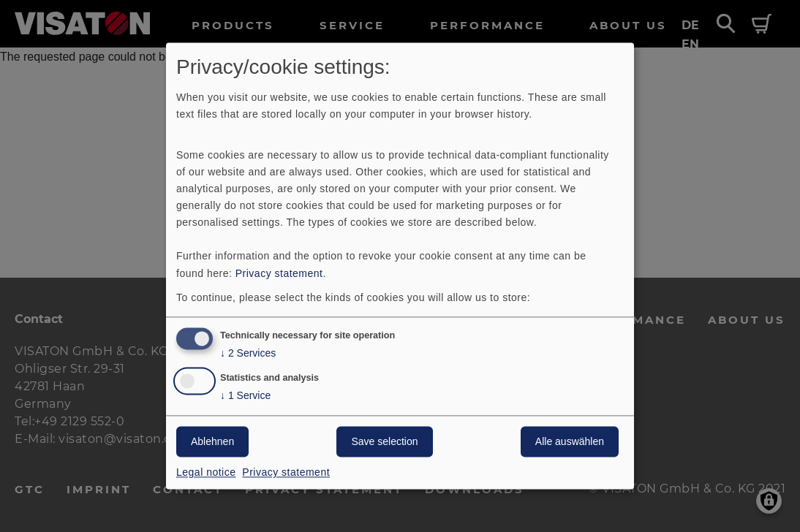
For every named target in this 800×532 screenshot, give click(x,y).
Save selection (384, 442)
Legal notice (206, 473)
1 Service (245, 396)
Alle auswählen (570, 442)
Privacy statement (279, 273)
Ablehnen (212, 442)
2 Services (248, 354)
